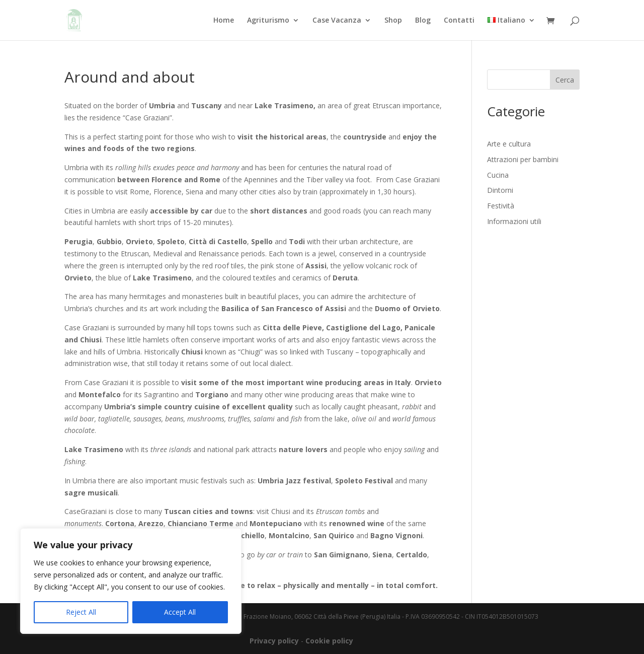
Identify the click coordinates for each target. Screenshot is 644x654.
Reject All (81, 612)
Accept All (180, 612)
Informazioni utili (514, 221)
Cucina (498, 175)
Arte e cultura (509, 144)
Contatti (459, 21)
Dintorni (500, 190)
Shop (393, 21)
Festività (501, 206)
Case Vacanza (337, 21)
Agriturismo (268, 21)
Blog (423, 21)
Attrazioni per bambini (523, 159)
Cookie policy (329, 641)
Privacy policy (274, 641)
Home (224, 21)
